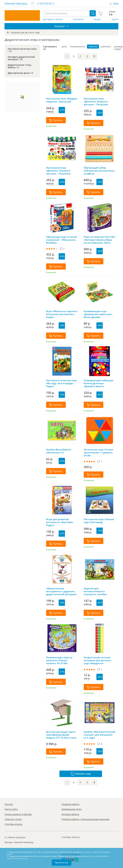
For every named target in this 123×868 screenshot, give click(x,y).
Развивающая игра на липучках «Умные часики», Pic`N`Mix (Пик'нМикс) (59, 660)
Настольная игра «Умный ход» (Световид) (99, 521)
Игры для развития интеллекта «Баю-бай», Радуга (60, 522)
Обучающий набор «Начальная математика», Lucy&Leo (99, 171)
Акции (97, 19)
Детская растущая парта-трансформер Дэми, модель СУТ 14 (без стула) (61, 735)
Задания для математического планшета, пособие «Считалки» (95, 591)
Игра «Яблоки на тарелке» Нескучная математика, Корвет (62, 314)
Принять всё (61, 863)
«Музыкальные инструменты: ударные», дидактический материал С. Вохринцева (61, 591)
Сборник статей (13, 819)
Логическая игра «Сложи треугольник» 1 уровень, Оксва (98, 452)
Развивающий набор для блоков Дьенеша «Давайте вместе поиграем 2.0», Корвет (98, 383)
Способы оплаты (14, 824)
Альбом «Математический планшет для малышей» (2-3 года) (99, 735)
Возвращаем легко (72, 809)
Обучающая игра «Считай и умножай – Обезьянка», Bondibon (61, 240)
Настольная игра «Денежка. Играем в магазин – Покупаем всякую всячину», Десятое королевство (61, 171)
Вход (116, 3)
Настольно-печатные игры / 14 (22, 50)
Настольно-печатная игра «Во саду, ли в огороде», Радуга (61, 383)
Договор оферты (70, 814)
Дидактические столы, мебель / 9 (20, 66)
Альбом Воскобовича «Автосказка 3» (59, 451)
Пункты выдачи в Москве (18, 814)
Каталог (9, 804)
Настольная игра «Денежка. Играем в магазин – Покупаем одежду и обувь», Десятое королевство (99, 101)
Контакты (78, 19)
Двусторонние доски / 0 (20, 73)
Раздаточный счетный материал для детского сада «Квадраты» (97, 660)
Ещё (114, 19)
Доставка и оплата (53, 19)
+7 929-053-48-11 (45, 3)
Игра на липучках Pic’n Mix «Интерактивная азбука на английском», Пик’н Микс (99, 240)
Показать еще (81, 774)
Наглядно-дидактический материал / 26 (21, 58)
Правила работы (70, 804)
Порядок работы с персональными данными (85, 819)
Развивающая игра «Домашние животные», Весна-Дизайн (98, 314)
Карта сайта (11, 809)
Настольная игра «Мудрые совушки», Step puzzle (62, 100)
